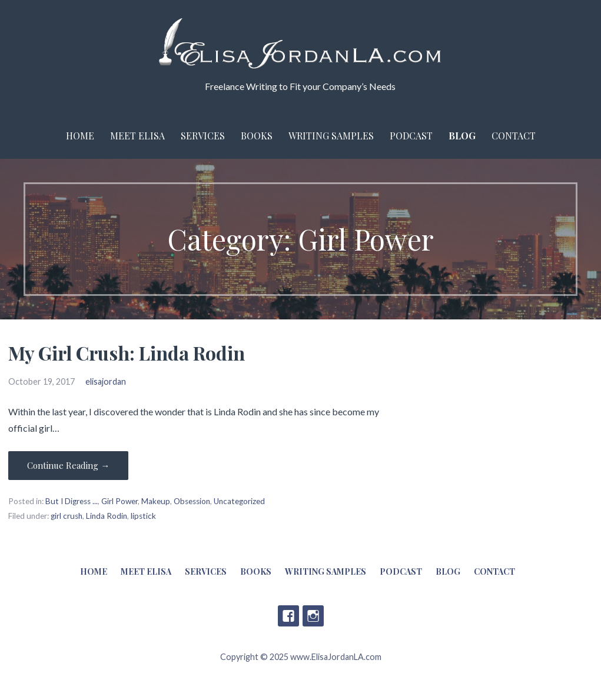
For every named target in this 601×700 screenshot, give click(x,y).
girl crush (67, 516)
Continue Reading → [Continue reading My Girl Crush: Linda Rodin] (68, 465)
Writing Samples (331, 136)
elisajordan (106, 381)
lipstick (143, 516)
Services (203, 136)
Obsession (192, 501)
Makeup (156, 501)
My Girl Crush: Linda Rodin (127, 353)
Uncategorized (239, 501)
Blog (462, 136)
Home (80, 136)
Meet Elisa (137, 136)
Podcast (411, 136)
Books (257, 136)
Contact (514, 136)
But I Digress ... (72, 501)
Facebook (288, 616)
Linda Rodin (107, 516)
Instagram (313, 616)
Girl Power (119, 501)
